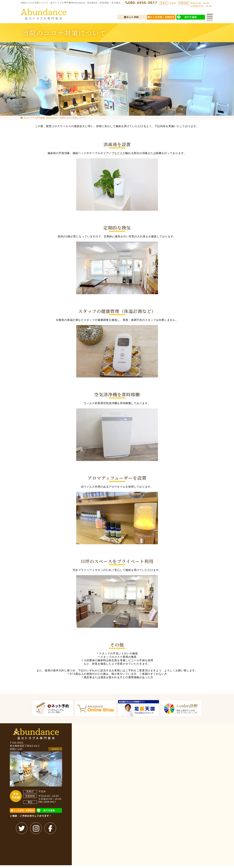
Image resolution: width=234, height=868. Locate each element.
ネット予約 (133, 17)
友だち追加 (191, 17)
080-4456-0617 (47, 802)
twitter (22, 828)
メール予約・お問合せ (162, 17)
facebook (50, 828)
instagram (36, 828)
